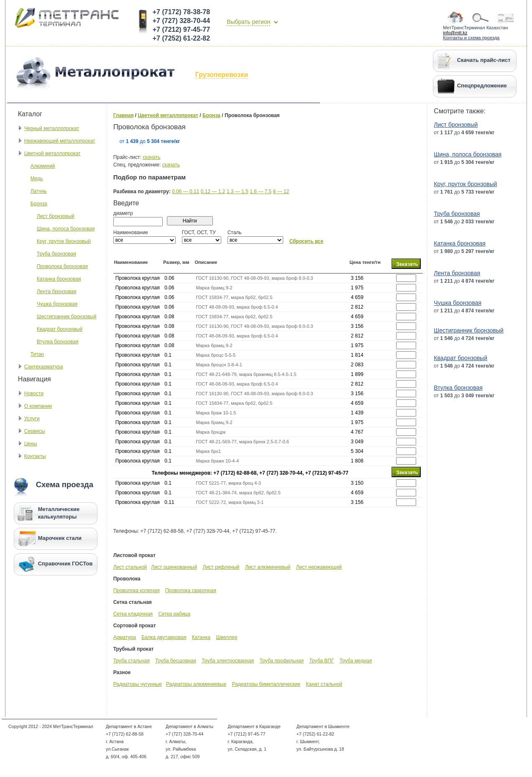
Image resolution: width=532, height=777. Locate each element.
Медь (37, 179)
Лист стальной (130, 567)
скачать (151, 157)
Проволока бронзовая (62, 266)
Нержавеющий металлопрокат (60, 141)
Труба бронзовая (56, 254)
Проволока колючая (137, 590)
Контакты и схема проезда (471, 38)
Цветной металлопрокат (52, 153)
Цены (31, 444)
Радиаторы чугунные (138, 684)
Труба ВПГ (321, 661)
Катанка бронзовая (59, 279)
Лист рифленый (221, 567)
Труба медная (356, 661)
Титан (37, 354)
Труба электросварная (228, 661)
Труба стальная (132, 661)
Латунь (39, 191)
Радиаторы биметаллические (266, 684)
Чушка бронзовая (57, 304)
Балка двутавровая (164, 637)
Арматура (125, 637)
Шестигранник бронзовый (67, 317)
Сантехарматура (44, 367)
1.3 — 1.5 (238, 192)
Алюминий (43, 166)
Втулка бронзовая (58, 342)
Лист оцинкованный (174, 567)
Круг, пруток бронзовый (64, 241)
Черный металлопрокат (52, 128)
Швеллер (226, 637)
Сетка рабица (174, 614)
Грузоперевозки (222, 75)
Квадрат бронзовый (60, 329)
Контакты (35, 456)
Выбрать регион (248, 22)
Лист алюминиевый (268, 567)
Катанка (201, 637)
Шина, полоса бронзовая (66, 229)
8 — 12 (281, 192)
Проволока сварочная (191, 590)
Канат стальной (324, 684)
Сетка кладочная (133, 614)
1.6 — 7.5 (261, 192)
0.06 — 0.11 (185, 192)
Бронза (39, 204)
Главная (124, 115)
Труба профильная (282, 661)
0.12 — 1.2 (213, 192)
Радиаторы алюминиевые (196, 684)
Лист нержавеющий (319, 567)
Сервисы (35, 431)
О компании (38, 406)
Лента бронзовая (57, 291)
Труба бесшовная (176, 661)
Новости (34, 394)
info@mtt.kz (455, 33)
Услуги (32, 419)
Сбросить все (307, 241)
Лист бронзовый (56, 216)
